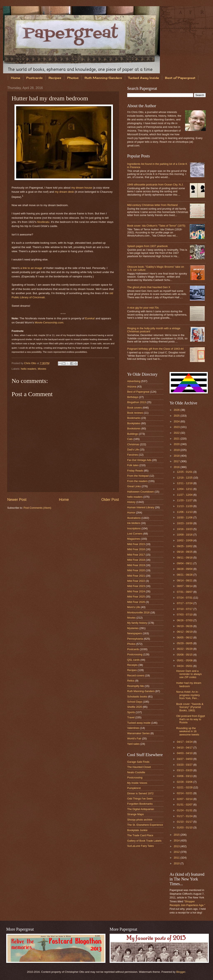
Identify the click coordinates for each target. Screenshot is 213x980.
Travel (131, 717)
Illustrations (134, 518)
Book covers (135, 408)
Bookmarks (134, 418)
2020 (177, 444)
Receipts (132, 665)
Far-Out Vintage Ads (139, 460)
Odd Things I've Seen (140, 799)
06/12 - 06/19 (185, 632)
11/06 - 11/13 (185, 512)
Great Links (134, 486)
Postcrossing (135, 654)
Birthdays (133, 397)
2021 (177, 439)
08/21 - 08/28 (185, 575)
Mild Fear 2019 (136, 565)
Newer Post (17, 500)
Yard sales (133, 744)
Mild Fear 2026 (136, 602)
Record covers (136, 675)
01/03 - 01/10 (185, 827)
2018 (177, 456)
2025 (177, 416)
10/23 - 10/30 (185, 523)
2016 (177, 467)
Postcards (34, 78)
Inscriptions (134, 528)
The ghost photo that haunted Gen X (149, 287)
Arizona (132, 387)
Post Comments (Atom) (37, 508)
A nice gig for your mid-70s (143, 308)
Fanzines (133, 455)
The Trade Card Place (140, 835)
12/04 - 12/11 (185, 489)
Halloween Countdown (141, 492)
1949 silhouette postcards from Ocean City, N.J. (155, 185)
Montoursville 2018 (138, 612)
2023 (177, 427)
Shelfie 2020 (135, 707)
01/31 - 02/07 (185, 805)
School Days (135, 702)
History (131, 502)
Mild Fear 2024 (136, 591)
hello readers (29, 369)
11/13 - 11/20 (185, 506)
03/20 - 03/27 (185, 765)
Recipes (55, 78)
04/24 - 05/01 (185, 666)
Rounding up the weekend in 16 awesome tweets (188, 731)
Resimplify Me (136, 686)
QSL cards (133, 660)
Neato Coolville (136, 772)
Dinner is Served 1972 (140, 793)
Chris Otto (31, 363)
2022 (177, 433)
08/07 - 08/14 (185, 586)
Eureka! (90, 318)
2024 (177, 421)
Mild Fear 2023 (136, 586)
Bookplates (134, 423)
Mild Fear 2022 (136, 581)
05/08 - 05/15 (185, 655)
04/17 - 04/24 (185, 742)
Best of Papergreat (138, 392)
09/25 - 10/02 (185, 546)
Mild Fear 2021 (136, 576)
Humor (131, 513)
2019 (177, 450)
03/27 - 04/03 (185, 759)
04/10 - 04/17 (185, 748)
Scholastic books (137, 697)
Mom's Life (134, 607)
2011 (177, 858)
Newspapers (135, 633)
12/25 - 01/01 (185, 472)
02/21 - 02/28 (185, 787)
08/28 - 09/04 (185, 569)
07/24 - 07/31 (185, 598)
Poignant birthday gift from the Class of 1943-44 (155, 349)
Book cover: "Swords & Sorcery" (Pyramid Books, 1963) (190, 707)
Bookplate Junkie (137, 830)
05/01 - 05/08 (185, 660)
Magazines (134, 539)
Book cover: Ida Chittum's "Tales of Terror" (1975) (156, 226)
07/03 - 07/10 (185, 615)
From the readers (137, 481)
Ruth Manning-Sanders (103, 78)
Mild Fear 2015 (136, 544)
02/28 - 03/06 (185, 782)
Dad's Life (133, 450)
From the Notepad (138, 476)
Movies (42, 369)
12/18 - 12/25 (185, 478)
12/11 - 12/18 (185, 483)
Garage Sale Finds (138, 762)
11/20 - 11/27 (185, 500)
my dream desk (64, 192)
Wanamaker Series (138, 733)
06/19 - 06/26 (185, 626)
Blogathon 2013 (136, 402)
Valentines (133, 728)
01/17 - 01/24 (185, 816)
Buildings (133, 434)
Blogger (181, 972)
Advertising (134, 381)
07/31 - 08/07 (185, 592)
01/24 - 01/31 (185, 810)
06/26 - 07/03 (185, 620)
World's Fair (134, 738)
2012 (177, 852)
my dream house (82, 188)
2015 (177, 835)
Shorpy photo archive (140, 820)
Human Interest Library (141, 507)
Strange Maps (135, 814)
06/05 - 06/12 (185, 637)
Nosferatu (43, 222)
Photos (73, 78)
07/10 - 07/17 (185, 609)
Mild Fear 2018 (136, 560)
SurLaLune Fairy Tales (141, 846)
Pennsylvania (135, 639)
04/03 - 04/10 (185, 753)
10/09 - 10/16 (185, 535)
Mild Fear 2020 (136, 570)
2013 (177, 846)
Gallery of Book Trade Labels (144, 841)
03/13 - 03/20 (185, 770)
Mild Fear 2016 (136, 549)
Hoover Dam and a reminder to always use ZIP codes (189, 674)
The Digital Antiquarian (141, 809)
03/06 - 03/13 (185, 776)
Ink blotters (134, 523)
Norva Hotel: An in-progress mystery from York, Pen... (188, 695)
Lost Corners (135, 534)
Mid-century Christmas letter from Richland (152, 205)
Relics (131, 681)
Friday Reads (135, 471)
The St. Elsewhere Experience (145, 825)
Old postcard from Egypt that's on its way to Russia (191, 719)
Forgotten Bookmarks (140, 804)
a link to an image (31, 268)
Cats (130, 439)
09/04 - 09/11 (185, 563)
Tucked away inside (139, 723)
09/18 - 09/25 (185, 552)
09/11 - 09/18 (185, 558)
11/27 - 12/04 (185, 495)
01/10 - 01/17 (185, 822)
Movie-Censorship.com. (49, 323)
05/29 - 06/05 (185, 643)
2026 (177, 410)
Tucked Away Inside (144, 78)
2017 (177, 461)
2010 (177, 863)
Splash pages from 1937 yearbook (147, 246)
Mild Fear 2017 (136, 555)
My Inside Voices (137, 783)
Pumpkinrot (134, 788)
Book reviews (135, 413)
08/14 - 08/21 (185, 580)
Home (16, 78)
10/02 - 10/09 (185, 540)
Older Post (110, 500)
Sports (131, 712)
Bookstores (134, 428)
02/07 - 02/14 (185, 799)
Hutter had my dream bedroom (189, 684)
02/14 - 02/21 (185, 793)
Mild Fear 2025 (136, 597)
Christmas (133, 444)
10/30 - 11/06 (185, 517)
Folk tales (133, 465)
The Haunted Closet (139, 767)
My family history (137, 623)
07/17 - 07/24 (185, 603)
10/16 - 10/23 (185, 529)
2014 (177, 840)
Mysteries (133, 628)
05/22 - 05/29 (185, 649)
